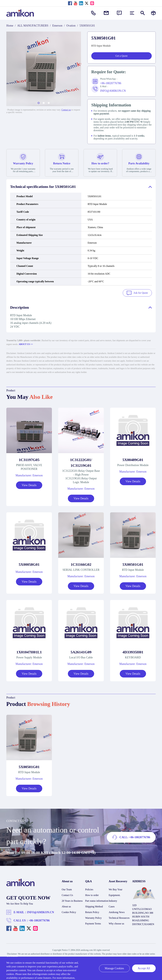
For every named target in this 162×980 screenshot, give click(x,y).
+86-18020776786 (39, 919)
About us (66, 905)
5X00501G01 (133, 563)
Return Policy (92, 911)
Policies (89, 888)
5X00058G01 (29, 563)
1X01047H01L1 (29, 651)
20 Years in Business (72, 900)
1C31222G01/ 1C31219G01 (81, 462)
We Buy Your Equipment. (115, 891)
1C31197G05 (29, 459)
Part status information (97, 900)
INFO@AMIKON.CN (40, 911)
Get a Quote (121, 56)
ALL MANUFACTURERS (33, 26)
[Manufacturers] (153, 13)
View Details (29, 484)
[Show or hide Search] (143, 13)
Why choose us (116, 922)
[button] (39, 103)
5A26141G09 (81, 651)
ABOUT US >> (26, 343)
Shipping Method (94, 905)
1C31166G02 (81, 563)
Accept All (144, 968)
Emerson (57, 26)
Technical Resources (119, 917)
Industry (113, 900)
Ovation (71, 26)
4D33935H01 (133, 651)
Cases (112, 905)
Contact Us (67, 894)
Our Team (67, 888)
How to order (92, 894)
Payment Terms (93, 922)
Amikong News (117, 911)
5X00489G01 (133, 459)
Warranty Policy (93, 917)
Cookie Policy (69, 911)
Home (10, 26)
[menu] (132, 13)
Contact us (66, 110)
